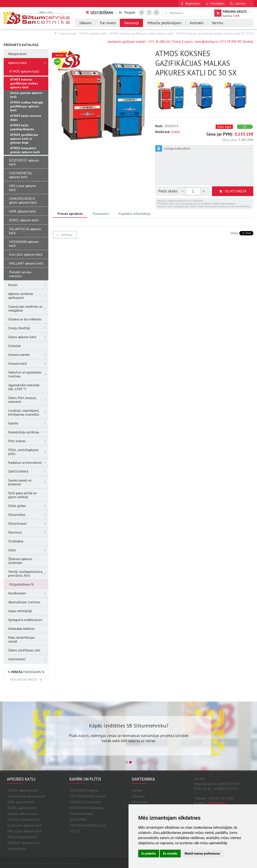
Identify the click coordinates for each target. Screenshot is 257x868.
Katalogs (132, 23)
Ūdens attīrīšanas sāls (24, 650)
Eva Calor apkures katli (26, 254)
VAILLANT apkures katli (29, 263)
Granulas (15, 346)
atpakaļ (67, 235)
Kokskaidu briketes (21, 629)
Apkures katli (68, 33)
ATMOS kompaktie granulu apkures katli (25, 150)
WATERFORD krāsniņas (87, 808)
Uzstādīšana (99, 12)
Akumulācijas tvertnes (24, 602)
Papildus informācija (135, 214)
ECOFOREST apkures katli (24, 162)
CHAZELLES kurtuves (85, 802)
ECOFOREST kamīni (84, 790)
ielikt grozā (236, 191)
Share (234, 233)
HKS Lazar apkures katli (29, 188)
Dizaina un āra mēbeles (25, 319)
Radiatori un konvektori (28, 463)
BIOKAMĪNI (78, 819)
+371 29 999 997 (231, 42)
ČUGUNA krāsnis (81, 814)
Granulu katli (28, 363)
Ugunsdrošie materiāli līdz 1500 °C (24, 387)
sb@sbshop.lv (217, 803)
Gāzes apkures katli (28, 337)
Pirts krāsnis (28, 441)
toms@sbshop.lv (206, 42)
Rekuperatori (17, 54)
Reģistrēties (193, 3)
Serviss (217, 23)
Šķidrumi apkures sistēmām (20, 561)
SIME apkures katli (29, 211)
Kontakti (197, 23)
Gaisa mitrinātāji (20, 611)
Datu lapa (224, 127)
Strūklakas (16, 541)
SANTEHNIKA (28, 471)
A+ (245, 127)
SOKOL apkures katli (29, 220)
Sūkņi (28, 550)
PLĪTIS (75, 831)
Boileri (28, 285)
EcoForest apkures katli (24, 825)
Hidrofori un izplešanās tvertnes (28, 374)
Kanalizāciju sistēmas (28, 432)
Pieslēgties (217, 3)
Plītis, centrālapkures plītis (28, 452)
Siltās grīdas (28, 506)
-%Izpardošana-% (28, 584)
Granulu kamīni (28, 355)
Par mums (108, 23)
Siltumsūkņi (28, 515)
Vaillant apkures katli (23, 814)
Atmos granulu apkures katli (26, 95)
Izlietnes (139, 796)
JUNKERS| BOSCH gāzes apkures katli (29, 200)
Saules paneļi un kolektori (28, 482)
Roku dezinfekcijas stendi (21, 639)
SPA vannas (140, 802)
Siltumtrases (28, 523)
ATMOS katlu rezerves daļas (26, 118)
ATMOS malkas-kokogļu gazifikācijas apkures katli (27, 106)
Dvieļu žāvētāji (28, 328)
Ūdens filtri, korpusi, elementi (28, 400)
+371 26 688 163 (159, 42)
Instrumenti (28, 659)
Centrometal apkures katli (26, 796)
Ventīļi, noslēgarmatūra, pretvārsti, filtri (28, 573)
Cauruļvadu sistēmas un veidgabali (28, 308)
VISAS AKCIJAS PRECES (24, 680)
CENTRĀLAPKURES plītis (88, 825)
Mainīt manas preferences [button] (202, 854)
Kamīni (28, 423)
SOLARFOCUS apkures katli (29, 231)
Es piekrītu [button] (149, 854)
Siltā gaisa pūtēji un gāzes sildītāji (22, 495)
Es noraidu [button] (170, 854)
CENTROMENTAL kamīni (88, 796)
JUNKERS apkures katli (24, 843)
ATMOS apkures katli (93, 33)
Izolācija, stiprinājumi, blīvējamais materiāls (28, 412)
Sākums (85, 23)
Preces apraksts (70, 214)
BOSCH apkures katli (22, 837)
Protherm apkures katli (24, 819)
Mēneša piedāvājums (164, 23)
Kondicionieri (28, 593)
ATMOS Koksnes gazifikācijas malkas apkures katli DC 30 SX (215, 33)
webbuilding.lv (74, 863)
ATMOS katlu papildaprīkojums (22, 127)
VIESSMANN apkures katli (29, 244)
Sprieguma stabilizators (25, 620)
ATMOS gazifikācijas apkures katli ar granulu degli (24, 139)
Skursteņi (28, 532)
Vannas (137, 790)
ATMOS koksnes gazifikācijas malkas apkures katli (141, 33)
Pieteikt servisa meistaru (20, 274)
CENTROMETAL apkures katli (29, 175)
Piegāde (127, 12)
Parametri (101, 214)
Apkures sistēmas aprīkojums (28, 296)
